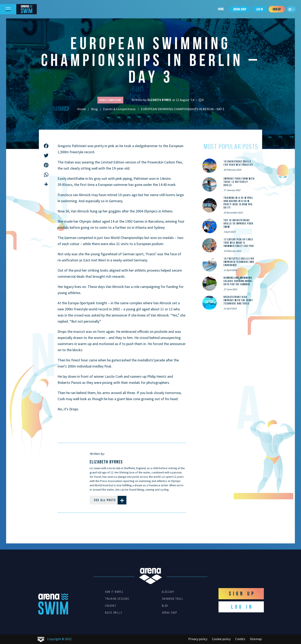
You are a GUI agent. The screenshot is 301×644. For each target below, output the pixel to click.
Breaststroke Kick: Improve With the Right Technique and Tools (238, 300)
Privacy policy (198, 639)
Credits (240, 639)
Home (221, 9)
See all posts (110, 500)
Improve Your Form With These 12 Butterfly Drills (239, 182)
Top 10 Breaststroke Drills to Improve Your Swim (238, 223)
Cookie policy (221, 639)
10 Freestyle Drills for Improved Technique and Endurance (239, 262)
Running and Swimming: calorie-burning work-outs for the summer (238, 281)
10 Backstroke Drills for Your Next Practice (238, 163)
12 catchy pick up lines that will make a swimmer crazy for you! (239, 243)
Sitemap (256, 639)
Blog (94, 109)
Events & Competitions (119, 109)
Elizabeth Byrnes (160, 100)
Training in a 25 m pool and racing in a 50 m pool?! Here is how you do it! (238, 203)
